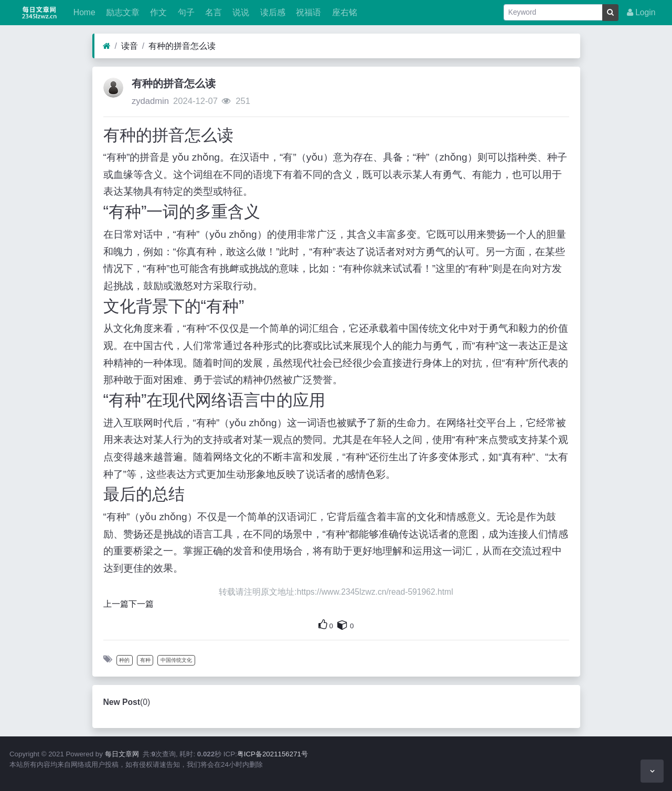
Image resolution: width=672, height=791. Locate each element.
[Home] (107, 46)
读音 (130, 46)
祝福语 (307, 12)
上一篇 (116, 604)
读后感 (271, 12)
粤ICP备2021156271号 (273, 754)
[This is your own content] (343, 625)
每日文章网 (122, 754)
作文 (157, 12)
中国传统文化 (176, 660)
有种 (145, 660)
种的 (124, 660)
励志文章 (122, 12)
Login (641, 12)
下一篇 (141, 604)
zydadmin (150, 101)
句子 (185, 12)
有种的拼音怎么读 (182, 46)
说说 (240, 12)
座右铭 (343, 12)
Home (83, 12)
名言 (212, 12)
